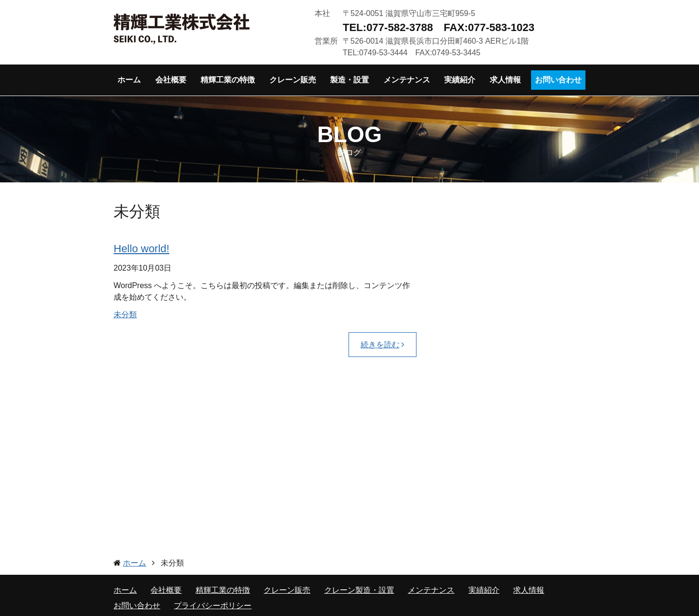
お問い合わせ (558, 80)
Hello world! (141, 249)
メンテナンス (407, 80)
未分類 (125, 315)
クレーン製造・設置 (359, 590)
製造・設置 (349, 80)
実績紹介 (460, 80)
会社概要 (171, 80)
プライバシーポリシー (213, 606)
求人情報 (505, 80)
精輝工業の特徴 (228, 80)
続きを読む (380, 345)
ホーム (129, 80)
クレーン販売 (293, 80)
